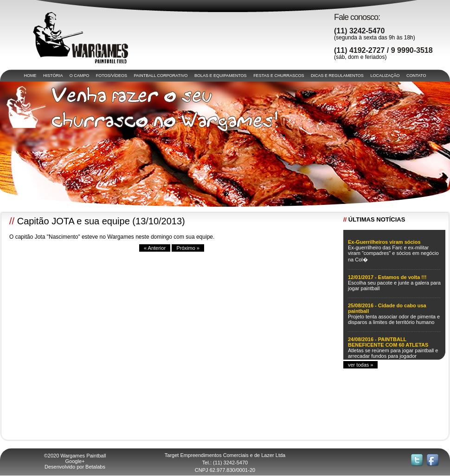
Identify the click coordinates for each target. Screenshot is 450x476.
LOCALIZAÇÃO (385, 76)
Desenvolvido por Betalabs (75, 467)
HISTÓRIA (53, 76)
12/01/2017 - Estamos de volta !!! (387, 277)
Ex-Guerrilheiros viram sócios (384, 242)
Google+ (75, 461)
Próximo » (188, 248)
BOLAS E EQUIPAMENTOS (221, 76)
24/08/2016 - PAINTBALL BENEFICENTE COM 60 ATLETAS (388, 342)
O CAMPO (80, 76)
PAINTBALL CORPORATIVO (161, 76)
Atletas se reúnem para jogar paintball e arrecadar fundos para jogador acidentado (393, 356)
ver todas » (360, 365)
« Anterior (155, 248)
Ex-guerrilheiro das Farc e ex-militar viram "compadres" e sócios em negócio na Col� (393, 254)
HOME (30, 76)
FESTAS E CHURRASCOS (279, 76)
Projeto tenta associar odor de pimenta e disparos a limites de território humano (394, 319)
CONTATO (416, 76)
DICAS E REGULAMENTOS (337, 76)
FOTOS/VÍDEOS (112, 76)
